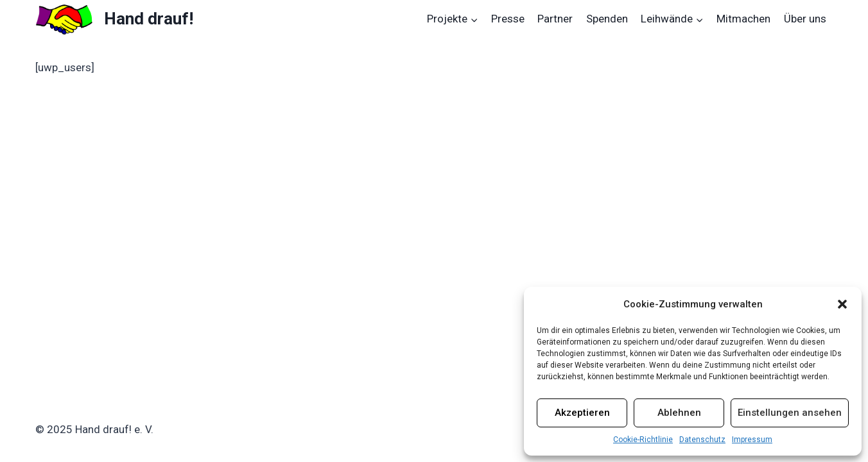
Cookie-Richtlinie (643, 440)
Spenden (607, 19)
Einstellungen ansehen (790, 413)
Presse (508, 19)
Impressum (752, 440)
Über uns (805, 19)
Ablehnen (679, 413)
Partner (555, 19)
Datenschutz (702, 440)
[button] (842, 304)
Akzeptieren (582, 413)
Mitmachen (743, 19)
